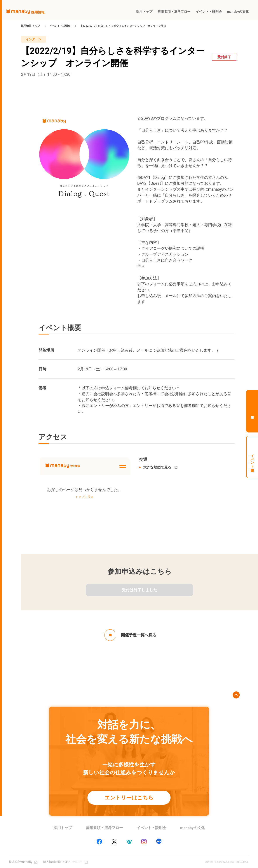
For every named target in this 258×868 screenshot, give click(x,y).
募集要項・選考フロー (104, 828)
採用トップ (63, 828)
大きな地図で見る (157, 467)
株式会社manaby (21, 862)
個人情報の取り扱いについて (63, 862)
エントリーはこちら (129, 798)
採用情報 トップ (31, 26)
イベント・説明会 (60, 26)
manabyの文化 (193, 828)
